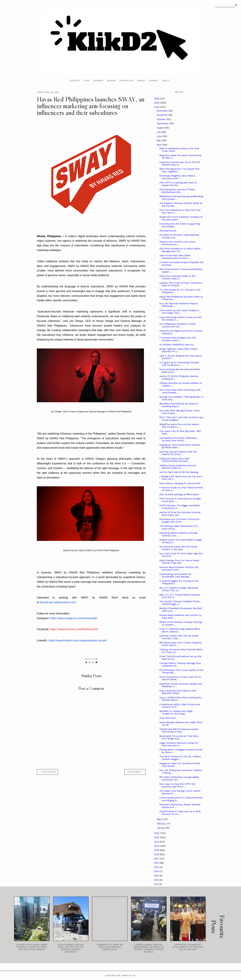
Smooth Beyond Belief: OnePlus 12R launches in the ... (179, 569)
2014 (157, 871)
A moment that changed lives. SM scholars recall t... (177, 339)
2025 (157, 103)
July (159, 132)
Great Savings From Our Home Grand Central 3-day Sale (179, 562)
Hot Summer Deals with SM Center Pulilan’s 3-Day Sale (178, 548)
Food (87, 81)
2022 (157, 837)
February (162, 824)
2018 (157, 854)
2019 (157, 850)
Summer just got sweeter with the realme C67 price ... (178, 453)
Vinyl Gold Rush (168, 718)
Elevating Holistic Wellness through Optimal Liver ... (178, 534)
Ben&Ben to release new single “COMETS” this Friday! (176, 712)
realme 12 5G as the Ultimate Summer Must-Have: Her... (180, 514)
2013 (157, 876)
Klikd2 (109, 975)
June (160, 136)
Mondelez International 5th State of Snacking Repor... (179, 405)
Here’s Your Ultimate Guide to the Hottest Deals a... (177, 277)
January (161, 828)
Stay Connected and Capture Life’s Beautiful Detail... (178, 692)
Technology (126, 81)
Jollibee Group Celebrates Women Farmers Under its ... (178, 467)
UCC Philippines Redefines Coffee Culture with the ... (177, 325)
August (161, 128)
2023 (157, 833)
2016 (157, 863)
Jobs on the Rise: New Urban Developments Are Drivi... (175, 257)
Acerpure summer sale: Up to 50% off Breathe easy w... (179, 164)
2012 (157, 880)
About (166, 81)
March (160, 819)
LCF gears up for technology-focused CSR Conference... (179, 364)
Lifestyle (75, 81)
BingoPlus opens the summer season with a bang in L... (179, 426)
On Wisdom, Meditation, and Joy (176, 345)
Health (141, 81)
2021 (157, 842)
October (161, 119)
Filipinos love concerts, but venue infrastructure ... (177, 243)
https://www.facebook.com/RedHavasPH (74, 629)
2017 (157, 859)
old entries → (135, 772)
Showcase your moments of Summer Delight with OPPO (179, 521)
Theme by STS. (128, 975)
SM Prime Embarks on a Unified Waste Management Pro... (180, 250)
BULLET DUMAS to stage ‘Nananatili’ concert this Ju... (179, 589)
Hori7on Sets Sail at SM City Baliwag (179, 472)
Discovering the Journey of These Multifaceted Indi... (177, 191)
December (163, 111)
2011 (156, 884)
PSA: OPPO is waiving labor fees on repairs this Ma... (178, 184)
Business (98, 81)
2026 (157, 99)
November (163, 115)
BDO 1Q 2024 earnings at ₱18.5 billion (179, 494)
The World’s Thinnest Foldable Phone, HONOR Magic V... (180, 603)
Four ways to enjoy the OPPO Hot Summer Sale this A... (177, 785)
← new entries (47, 772)
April (159, 145)
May (159, 140)
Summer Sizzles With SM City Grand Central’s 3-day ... (179, 637)
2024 (157, 107)
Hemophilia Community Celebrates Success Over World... (178, 439)
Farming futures (168, 231)
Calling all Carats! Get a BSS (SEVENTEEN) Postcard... (174, 460)
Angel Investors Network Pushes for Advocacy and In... (179, 744)
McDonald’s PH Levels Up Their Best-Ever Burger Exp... (179, 737)
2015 (157, 867)
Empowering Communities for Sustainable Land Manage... (175, 575)
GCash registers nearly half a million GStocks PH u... (178, 350)
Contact (154, 81)
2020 (157, 846)
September (163, 124)
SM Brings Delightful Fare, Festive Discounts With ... (177, 177)
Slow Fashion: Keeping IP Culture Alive (180, 483)
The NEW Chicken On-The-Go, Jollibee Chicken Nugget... (180, 758)
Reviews (111, 81)
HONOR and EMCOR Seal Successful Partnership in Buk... (179, 731)
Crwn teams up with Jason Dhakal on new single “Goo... (179, 312)
